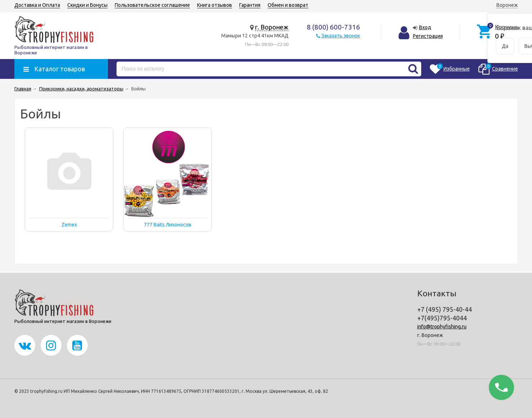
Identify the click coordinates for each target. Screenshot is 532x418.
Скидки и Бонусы (87, 5)
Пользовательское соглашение (152, 5)
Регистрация (428, 36)
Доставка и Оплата (37, 5)
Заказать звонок (341, 36)
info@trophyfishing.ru (442, 327)
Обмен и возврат (288, 5)
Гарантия (250, 5)
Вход (425, 27)
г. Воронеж (272, 27)
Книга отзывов (215, 5)
